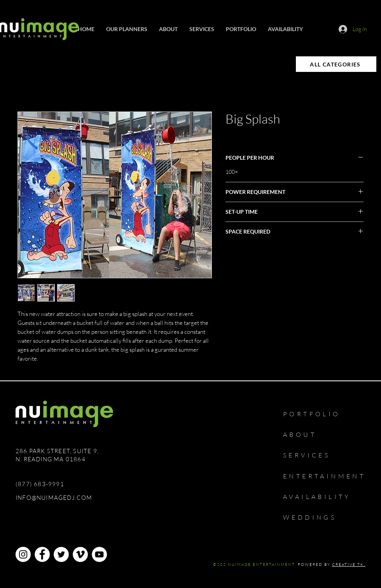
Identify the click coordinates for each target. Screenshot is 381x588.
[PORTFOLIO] (320, 414)
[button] (202, 29)
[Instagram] (23, 554)
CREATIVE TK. (349, 564)
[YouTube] (99, 554)
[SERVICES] (312, 455)
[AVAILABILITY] (324, 497)
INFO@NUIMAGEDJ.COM (54, 498)
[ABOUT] (304, 434)
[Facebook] (42, 554)
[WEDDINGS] (317, 517)
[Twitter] (61, 554)
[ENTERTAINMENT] (330, 476)
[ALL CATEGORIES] (336, 64)
